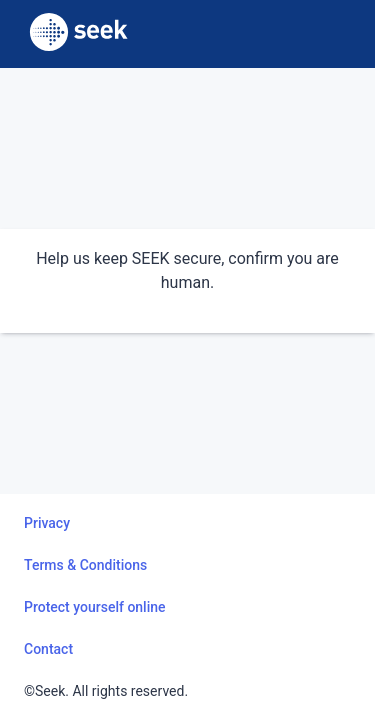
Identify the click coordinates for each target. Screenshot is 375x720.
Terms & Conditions (85, 565)
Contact (48, 649)
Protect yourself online (95, 607)
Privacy (47, 523)
